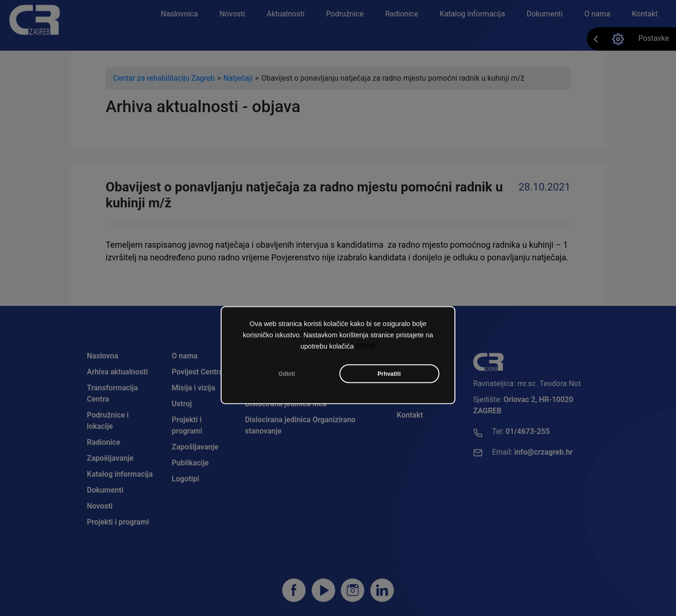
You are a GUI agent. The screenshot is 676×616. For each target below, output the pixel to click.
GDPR (366, 346)
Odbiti (287, 374)
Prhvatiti (389, 374)
